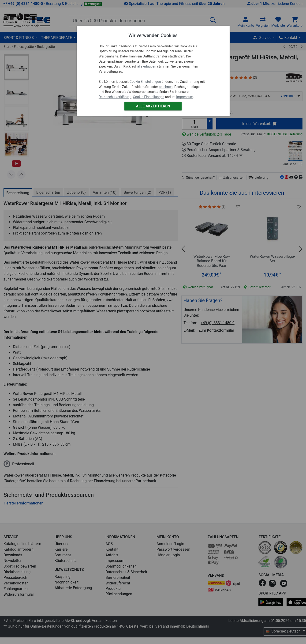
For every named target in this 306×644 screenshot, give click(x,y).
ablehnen (166, 87)
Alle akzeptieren (153, 106)
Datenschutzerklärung (115, 97)
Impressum (185, 97)
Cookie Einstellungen (145, 82)
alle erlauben (147, 66)
